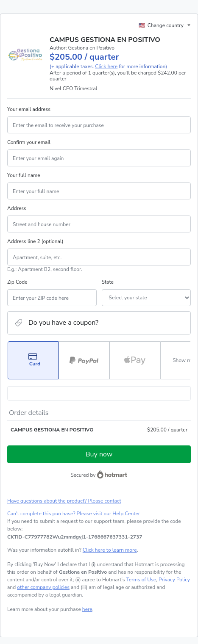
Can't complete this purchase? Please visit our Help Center (74, 514)
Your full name (24, 175)
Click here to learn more (110, 550)
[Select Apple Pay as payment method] (135, 360)
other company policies (43, 587)
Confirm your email (29, 142)
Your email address (29, 109)
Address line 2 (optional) (35, 241)
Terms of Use (140, 580)
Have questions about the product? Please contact (64, 501)
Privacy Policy (174, 580)
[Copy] (75, 537)
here (87, 609)
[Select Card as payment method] (33, 360)
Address (17, 208)
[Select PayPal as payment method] (84, 360)
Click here (106, 66)
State (108, 282)
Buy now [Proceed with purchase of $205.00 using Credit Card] (99, 454)
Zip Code (17, 282)
